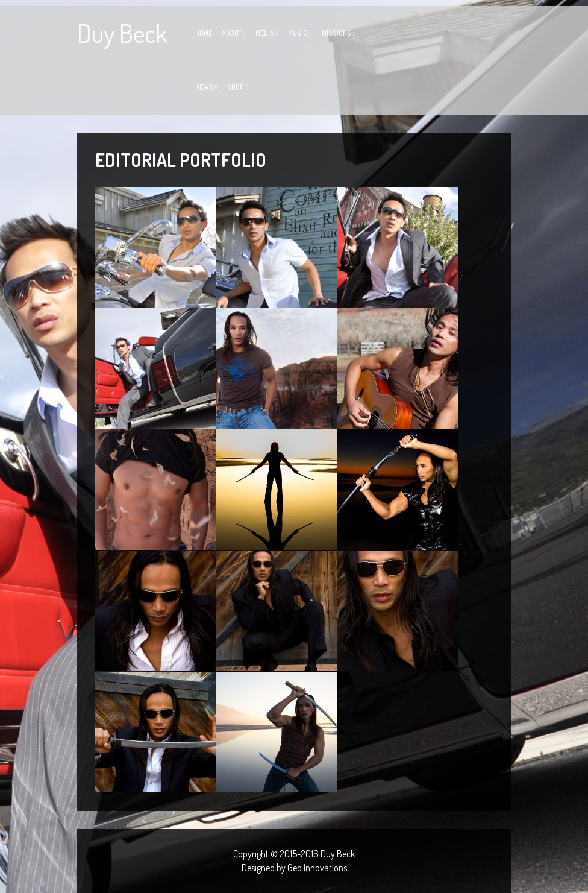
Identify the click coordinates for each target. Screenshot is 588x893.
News (204, 87)
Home (204, 33)
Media (265, 33)
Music (298, 33)
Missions (336, 33)
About (232, 33)
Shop (236, 87)
